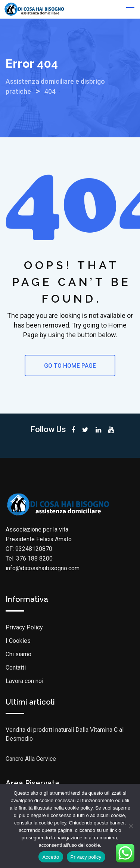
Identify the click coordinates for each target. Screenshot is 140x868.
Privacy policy (86, 857)
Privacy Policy (24, 627)
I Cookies (18, 641)
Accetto (51, 857)
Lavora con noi (24, 681)
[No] (131, 826)
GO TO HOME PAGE (70, 366)
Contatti (16, 668)
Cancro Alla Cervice (31, 759)
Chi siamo (18, 654)
